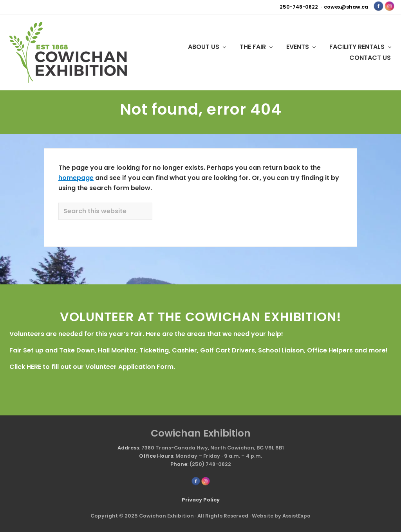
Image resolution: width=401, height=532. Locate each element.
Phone (179, 464)
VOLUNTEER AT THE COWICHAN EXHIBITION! (201, 317)
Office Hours (156, 456)
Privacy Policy (201, 500)
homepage (76, 178)
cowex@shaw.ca (346, 7)
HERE (34, 367)
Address (128, 448)
